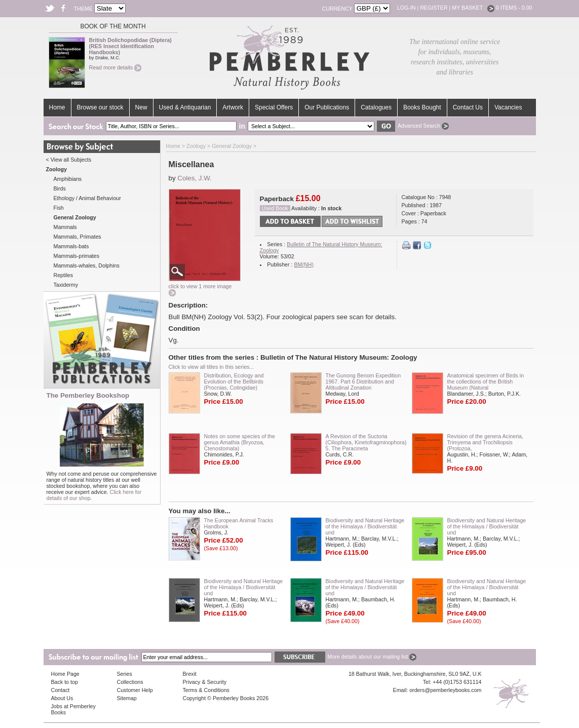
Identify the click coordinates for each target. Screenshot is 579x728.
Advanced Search (423, 126)
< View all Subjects (69, 160)
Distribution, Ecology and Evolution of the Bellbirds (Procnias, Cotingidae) (234, 381)
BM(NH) (303, 264)
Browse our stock (100, 107)
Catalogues (376, 107)
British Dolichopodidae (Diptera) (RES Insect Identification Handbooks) (130, 46)
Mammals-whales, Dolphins (87, 265)
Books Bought (422, 107)
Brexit (190, 674)
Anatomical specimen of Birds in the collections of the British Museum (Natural (486, 381)
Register (434, 8)
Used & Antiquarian (185, 107)
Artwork (233, 107)
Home (57, 107)
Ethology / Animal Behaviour (87, 198)
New (141, 107)
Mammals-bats (71, 246)
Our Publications (327, 107)
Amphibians (68, 179)
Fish (59, 208)
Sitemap (127, 698)
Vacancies (508, 107)
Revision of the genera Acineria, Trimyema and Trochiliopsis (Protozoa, (485, 442)
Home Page (65, 674)
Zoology (196, 146)
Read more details (115, 67)
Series (125, 674)
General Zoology (232, 146)
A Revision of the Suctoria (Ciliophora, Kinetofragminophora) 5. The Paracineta (366, 442)
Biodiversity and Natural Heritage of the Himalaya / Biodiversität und (365, 526)
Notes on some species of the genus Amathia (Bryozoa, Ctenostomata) (240, 442)
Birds (60, 188)
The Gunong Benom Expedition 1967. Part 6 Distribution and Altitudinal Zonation (363, 381)
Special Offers (274, 107)
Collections (130, 682)
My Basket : (473, 8)
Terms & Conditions (206, 690)
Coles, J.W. (194, 178)
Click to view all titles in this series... (211, 367)
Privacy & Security (205, 682)
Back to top (65, 682)
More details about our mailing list (372, 657)
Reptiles (64, 275)
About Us (62, 698)
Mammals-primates (77, 256)
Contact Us (468, 107)
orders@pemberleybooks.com (445, 690)
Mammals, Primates (78, 237)
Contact (61, 690)
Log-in (407, 8)
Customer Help (135, 690)
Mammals (65, 227)
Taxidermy (66, 285)
